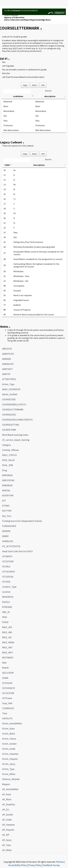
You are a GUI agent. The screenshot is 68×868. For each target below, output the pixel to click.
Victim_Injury (9, 764)
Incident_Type (9, 587)
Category (6, 445)
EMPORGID (7, 475)
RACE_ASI (7, 637)
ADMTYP (6, 374)
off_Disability (9, 804)
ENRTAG (6, 491)
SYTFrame (7, 698)
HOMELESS (8, 541)
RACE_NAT (7, 648)
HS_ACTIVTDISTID (11, 546)
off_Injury (7, 840)
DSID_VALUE (8, 460)
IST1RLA (6, 567)
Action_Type (8, 384)
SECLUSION (8, 673)
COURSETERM (9, 430)
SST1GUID (7, 683)
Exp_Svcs (7, 516)
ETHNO (6, 506)
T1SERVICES (8, 708)
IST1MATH (7, 556)
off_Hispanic (8, 830)
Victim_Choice (9, 739)
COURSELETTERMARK (12, 410)
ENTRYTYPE (8, 496)
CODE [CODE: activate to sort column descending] (7, 165)
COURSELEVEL (9, 415)
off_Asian (7, 794)
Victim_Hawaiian (10, 754)
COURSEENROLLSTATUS (14, 405)
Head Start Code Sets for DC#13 (17, 551)
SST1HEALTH (9, 688)
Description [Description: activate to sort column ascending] (39, 165)
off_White (7, 850)
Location (6, 592)
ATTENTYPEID (9, 379)
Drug (5, 470)
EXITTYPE (7, 511)
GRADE (5, 536)
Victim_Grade (9, 749)
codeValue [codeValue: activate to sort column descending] (18, 96)
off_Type (6, 845)
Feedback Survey (51, 865)
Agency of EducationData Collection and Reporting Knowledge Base (27, 19)
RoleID (5, 668)
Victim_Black (9, 734)
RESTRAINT (8, 658)
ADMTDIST (7, 369)
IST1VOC (6, 582)
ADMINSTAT (8, 364)
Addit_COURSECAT (11, 389)
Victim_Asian (8, 729)
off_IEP (6, 835)
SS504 (5, 678)
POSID (5, 622)
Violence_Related (11, 779)
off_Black (7, 799)
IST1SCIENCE (9, 572)
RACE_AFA (7, 627)
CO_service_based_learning (16, 440)
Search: (48, 91)
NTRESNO (7, 607)
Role (4, 663)
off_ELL (6, 810)
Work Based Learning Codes (15, 435)
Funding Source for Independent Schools (22, 521)
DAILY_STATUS (9, 455)
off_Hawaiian (8, 825)
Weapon (6, 784)
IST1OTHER (8, 561)
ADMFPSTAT (8, 354)
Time (5, 713)
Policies (60, 862)
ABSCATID (7, 349)
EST (4, 501)
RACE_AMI (7, 632)
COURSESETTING (11, 425)
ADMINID (7, 359)
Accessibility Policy (18, 865)
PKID (5, 617)
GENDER (6, 531)
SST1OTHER (8, 693)
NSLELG (6, 602)
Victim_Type (8, 769)
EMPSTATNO (8, 480)
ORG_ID (6, 612)
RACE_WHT (8, 653)
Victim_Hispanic (10, 759)
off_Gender (8, 815)
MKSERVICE (8, 597)
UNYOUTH (7, 718)
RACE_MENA (8, 642)
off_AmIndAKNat (10, 789)
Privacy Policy (35, 865)
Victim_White (9, 774)
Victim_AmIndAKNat (12, 724)
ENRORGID (7, 485)
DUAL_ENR (8, 465)
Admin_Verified (10, 394)
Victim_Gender (9, 744)
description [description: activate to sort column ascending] (50, 96)
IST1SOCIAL (8, 577)
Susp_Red (7, 703)
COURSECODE (9, 399)
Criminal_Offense (10, 450)
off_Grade (7, 820)
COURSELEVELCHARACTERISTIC (18, 420)
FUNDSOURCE (9, 526)
